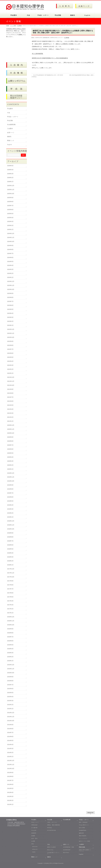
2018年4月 (10, 553)
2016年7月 (10, 637)
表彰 (33, 844)
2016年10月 (11, 625)
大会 (9, 113)
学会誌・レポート (13, 117)
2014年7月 (10, 733)
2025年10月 (11, 194)
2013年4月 (10, 792)
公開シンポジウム (52, 822)
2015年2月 (10, 705)
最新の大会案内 (51, 847)
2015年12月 (11, 665)
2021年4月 (10, 409)
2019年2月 (10, 513)
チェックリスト (83, 838)
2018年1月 (10, 565)
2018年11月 (11, 525)
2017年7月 (10, 589)
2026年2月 (10, 178)
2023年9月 (10, 293)
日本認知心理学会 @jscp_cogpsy (16, 29)
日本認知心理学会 (48, 863)
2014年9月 (10, 725)
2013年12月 (11, 761)
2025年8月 (10, 202)
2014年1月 (10, 757)
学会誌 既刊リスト (84, 825)
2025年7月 (10, 206)
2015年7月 (10, 685)
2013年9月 (10, 773)
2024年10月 (11, 241)
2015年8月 (10, 681)
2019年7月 (10, 493)
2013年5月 (10, 788)
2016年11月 (11, 621)
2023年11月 (11, 285)
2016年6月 (10, 641)
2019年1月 (10, 517)
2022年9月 (10, 341)
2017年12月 (11, 569)
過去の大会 (50, 850)
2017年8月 (10, 585)
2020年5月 (10, 453)
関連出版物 (82, 847)
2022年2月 (10, 369)
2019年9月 (10, 485)
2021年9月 (10, 389)
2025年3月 (10, 221)
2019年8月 (10, 489)
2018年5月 (10, 549)
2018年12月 (11, 521)
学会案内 (10, 109)
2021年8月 (10, 393)
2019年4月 (10, 505)
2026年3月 (10, 174)
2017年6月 (10, 593)
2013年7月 (10, 780)
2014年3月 (10, 749)
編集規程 (81, 833)
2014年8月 (10, 729)
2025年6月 (10, 210)
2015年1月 (10, 709)
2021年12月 (11, 377)
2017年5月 (10, 597)
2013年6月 (10, 784)
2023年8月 (10, 297)
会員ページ (11, 133)
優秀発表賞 (35, 847)
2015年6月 (10, 689)
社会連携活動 (11, 125)
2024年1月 (10, 277)
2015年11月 (11, 669)
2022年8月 (10, 345)
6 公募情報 (67, 38)
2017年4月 (10, 601)
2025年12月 (11, 186)
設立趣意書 (34, 828)
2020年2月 (10, 465)
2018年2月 (10, 561)
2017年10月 (11, 577)
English (10, 145)
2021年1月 (10, 421)
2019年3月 (10, 509)
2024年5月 (10, 261)
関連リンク (11, 141)
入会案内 (10, 129)
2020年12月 (11, 425)
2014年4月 (10, 745)
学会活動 (10, 121)
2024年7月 (10, 253)
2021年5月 (10, 405)
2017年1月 (10, 613)
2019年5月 (10, 501)
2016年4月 (10, 649)
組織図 (33, 836)
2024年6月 (10, 257)
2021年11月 (11, 381)
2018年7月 (10, 541)
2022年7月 (10, 349)
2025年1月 (10, 229)
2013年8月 (10, 776)
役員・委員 (34, 838)
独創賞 (34, 852)
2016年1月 (10, 661)
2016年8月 (10, 633)
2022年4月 (10, 361)
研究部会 (50, 828)
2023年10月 (11, 289)
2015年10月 (11, 673)
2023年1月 (10, 325)
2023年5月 (10, 309)
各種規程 (34, 833)
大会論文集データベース (53, 853)
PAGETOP (90, 813)
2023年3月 (10, 317)
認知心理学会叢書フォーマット (85, 850)
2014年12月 (11, 713)
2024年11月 (11, 237)
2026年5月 (10, 166)
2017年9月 (10, 581)
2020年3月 (10, 461)
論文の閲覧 (82, 828)
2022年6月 (10, 353)
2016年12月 (11, 617)
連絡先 (9, 137)
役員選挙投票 (67, 850)
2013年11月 (11, 765)
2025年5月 (10, 214)
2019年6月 (10, 497)
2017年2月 (10, 609)
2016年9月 (10, 629)
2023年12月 (11, 281)
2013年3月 (10, 796)
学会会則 (34, 830)
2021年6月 (10, 401)
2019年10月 (11, 481)
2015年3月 (10, 701)
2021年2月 (10, 417)
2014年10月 (11, 721)
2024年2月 (10, 273)
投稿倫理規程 (83, 830)
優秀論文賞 (35, 849)
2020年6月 (10, 449)
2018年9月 (10, 533)
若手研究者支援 (51, 830)
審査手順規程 (83, 836)
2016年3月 (10, 653)
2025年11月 (11, 190)
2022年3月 (10, 365)
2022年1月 (10, 373)
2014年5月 (10, 741)
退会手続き (66, 852)
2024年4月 (10, 265)
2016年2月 (10, 657)
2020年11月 (11, 429)
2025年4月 (10, 218)
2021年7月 (10, 397)
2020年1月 (10, 469)
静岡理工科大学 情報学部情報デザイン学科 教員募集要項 (50, 58)
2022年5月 (10, 357)
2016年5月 (10, 645)
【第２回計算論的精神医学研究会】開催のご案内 (82, 75)
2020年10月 (11, 433)
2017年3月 (10, 605)
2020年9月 (10, 437)
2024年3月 (10, 269)
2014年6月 (10, 737)
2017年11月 (11, 573)
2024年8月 (10, 249)
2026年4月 (10, 170)
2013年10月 (11, 769)
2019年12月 (11, 473)
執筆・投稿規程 (83, 822)
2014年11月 (11, 717)
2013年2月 (10, 800)
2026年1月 (10, 182)
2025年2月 (10, 225)
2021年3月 (10, 413)
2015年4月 (10, 697)
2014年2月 (10, 753)
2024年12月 (11, 233)
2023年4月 (10, 313)
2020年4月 (10, 457)
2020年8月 (10, 441)
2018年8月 (10, 537)
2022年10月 (11, 337)
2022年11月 (11, 333)
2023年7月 (10, 301)
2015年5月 (10, 693)
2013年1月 (10, 804)
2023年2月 (10, 321)
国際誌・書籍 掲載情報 (53, 825)
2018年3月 (10, 557)
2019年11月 (11, 477)
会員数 (33, 841)
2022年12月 (11, 329)
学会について (35, 822)
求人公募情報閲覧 (38, 54)
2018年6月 (10, 545)
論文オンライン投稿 (84, 841)
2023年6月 (10, 305)
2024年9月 (10, 245)
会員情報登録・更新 (69, 847)
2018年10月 (11, 529)
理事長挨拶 (34, 825)
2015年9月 (10, 677)
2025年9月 (10, 198)
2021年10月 (11, 385)
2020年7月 (10, 445)
